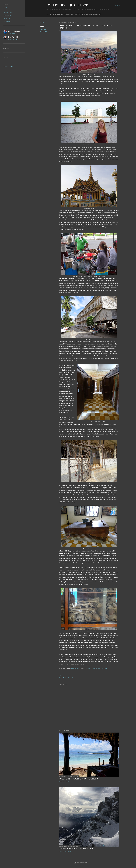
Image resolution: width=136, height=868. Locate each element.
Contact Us (88, 14)
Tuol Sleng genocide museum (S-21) (96, 669)
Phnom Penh (44, 31)
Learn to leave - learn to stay (77, 848)
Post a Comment (67, 852)
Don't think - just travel (68, 5)
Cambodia (43, 29)
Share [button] (42, 22)
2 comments (66, 782)
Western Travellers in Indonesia (79, 779)
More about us (57, 14)
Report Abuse (8, 66)
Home (49, 14)
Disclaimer (97, 14)
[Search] (118, 5)
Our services (69, 14)
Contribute (79, 14)
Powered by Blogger (80, 863)
